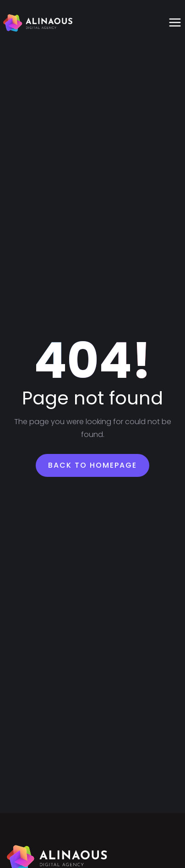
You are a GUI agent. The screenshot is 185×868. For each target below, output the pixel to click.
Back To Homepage (92, 465)
